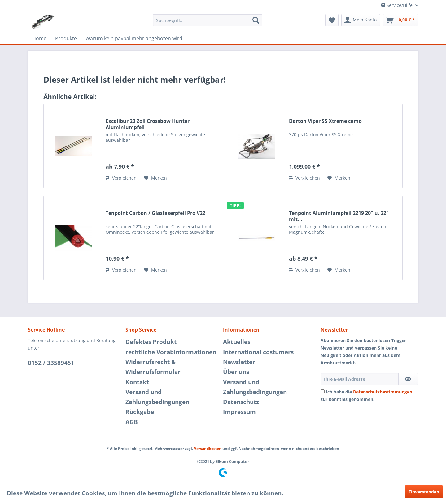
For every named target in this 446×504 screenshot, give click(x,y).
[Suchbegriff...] (208, 20)
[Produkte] (66, 38)
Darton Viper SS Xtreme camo (325, 121)
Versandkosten (208, 448)
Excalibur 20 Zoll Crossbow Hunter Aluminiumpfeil (148, 124)
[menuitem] (208, 20)
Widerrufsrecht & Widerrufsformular (153, 367)
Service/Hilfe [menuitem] (397, 5)
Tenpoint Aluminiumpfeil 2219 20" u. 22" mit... (339, 216)
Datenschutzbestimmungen (383, 392)
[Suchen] (256, 20)
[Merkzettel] (332, 20)
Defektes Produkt (151, 342)
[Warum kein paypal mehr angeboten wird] (134, 38)
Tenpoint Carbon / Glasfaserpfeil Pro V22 (155, 213)
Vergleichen (121, 178)
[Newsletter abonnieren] (408, 379)
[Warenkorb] (400, 20)
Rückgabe (140, 412)
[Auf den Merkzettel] (155, 178)
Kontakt (137, 382)
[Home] (39, 38)
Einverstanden (424, 492)
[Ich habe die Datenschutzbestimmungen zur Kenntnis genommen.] (323, 391)
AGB (132, 422)
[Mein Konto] (361, 20)
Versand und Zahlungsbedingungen (157, 397)
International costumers (258, 352)
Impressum (239, 412)
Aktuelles (237, 342)
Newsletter (239, 362)
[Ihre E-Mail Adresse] (360, 379)
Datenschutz (241, 402)
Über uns (236, 372)
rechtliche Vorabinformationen (171, 352)
